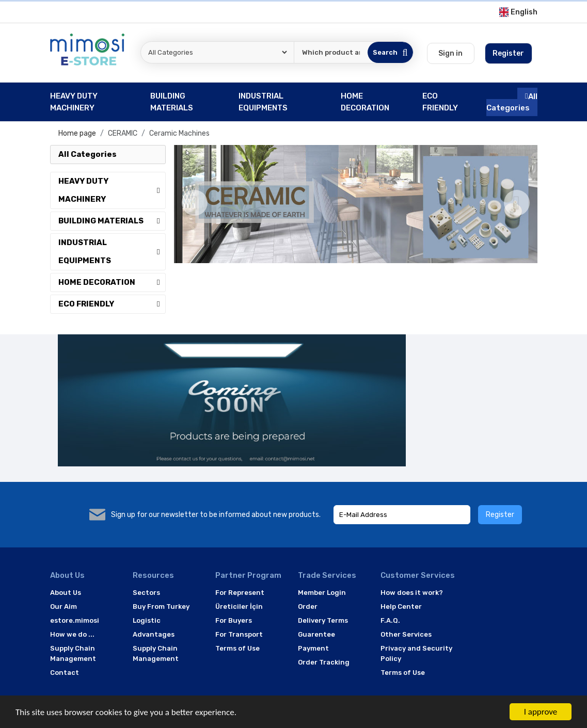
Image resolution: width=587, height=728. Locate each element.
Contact (65, 673)
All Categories (512, 102)
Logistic (147, 620)
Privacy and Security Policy (416, 653)
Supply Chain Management (73, 653)
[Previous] (195, 203)
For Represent (240, 593)
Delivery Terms (323, 620)
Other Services (406, 634)
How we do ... (72, 634)
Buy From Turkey (161, 606)
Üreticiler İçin (239, 606)
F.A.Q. (390, 620)
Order (308, 606)
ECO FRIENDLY (112, 304)
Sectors (146, 593)
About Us (66, 593)
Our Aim (64, 606)
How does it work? (412, 593)
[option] (356, 204)
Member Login (322, 593)
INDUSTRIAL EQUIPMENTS (112, 252)
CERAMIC (123, 133)
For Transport (239, 634)
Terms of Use (237, 648)
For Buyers (234, 620)
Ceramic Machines (179, 133)
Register (500, 515)
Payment (313, 648)
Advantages (154, 634)
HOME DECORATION (112, 282)
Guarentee (316, 634)
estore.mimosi (75, 620)
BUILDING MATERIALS (112, 221)
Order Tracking (324, 662)
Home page (77, 133)
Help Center (401, 606)
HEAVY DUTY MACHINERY (112, 190)
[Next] (517, 203)
